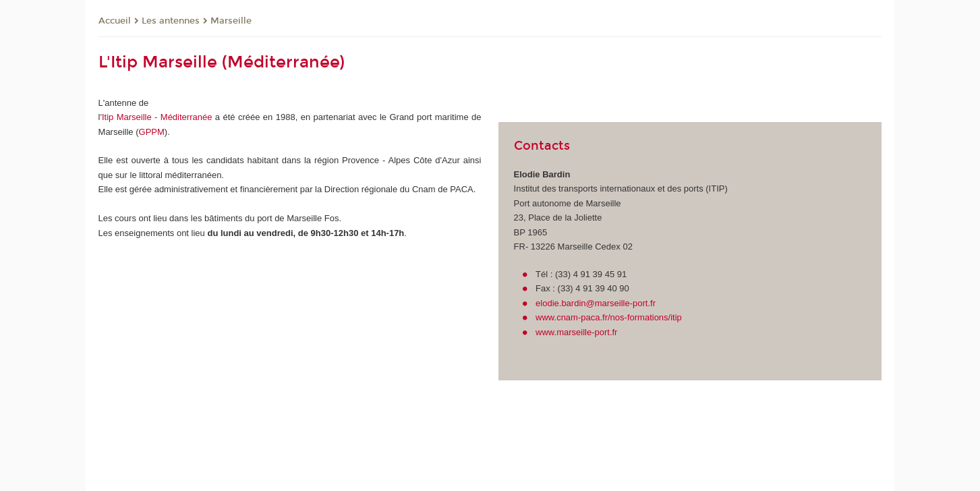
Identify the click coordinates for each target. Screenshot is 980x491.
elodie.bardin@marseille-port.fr (596, 303)
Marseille (231, 21)
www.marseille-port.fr (576, 332)
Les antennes (171, 21)
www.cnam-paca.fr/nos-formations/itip (609, 317)
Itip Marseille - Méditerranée (157, 117)
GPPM (152, 132)
